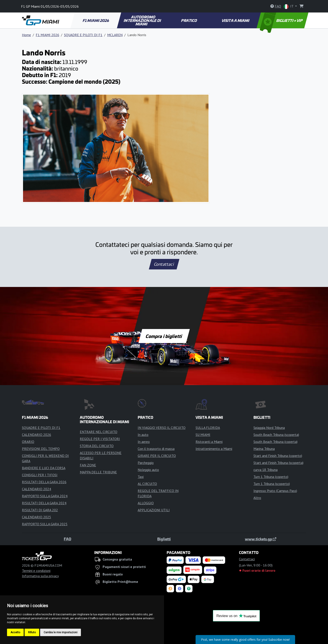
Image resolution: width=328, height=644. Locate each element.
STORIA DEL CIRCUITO (97, 446)
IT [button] (289, 6)
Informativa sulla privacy (40, 576)
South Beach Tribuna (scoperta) (276, 435)
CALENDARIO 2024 (37, 489)
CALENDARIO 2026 (37, 435)
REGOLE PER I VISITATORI (100, 439)
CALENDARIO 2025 (37, 517)
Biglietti (164, 539)
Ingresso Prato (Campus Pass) (275, 491)
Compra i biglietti (164, 336)
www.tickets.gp (261, 539)
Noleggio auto (148, 470)
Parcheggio (146, 463)
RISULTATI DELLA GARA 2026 (44, 482)
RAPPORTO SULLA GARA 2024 (45, 496)
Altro (257, 498)
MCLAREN (115, 35)
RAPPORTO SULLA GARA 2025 (45, 524)
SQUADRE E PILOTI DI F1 (83, 35)
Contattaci (164, 264)
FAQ (68, 539)
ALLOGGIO (146, 503)
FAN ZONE (88, 465)
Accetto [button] (15, 632)
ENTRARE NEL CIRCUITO (99, 432)
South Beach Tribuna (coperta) (275, 442)
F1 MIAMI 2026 (96, 20)
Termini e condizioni (36, 571)
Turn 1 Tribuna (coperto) (271, 477)
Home (26, 35)
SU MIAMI (203, 435)
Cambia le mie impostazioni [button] (61, 632)
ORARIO (28, 442)
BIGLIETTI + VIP (282, 20)
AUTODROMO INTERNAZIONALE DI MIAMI (143, 20)
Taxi (141, 477)
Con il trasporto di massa (156, 449)
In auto (143, 435)
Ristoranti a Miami (209, 442)
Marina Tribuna (264, 449)
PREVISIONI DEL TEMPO (41, 449)
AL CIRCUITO (147, 484)
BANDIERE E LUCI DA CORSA (44, 468)
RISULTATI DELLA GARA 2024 (44, 503)
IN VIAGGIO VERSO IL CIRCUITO (162, 428)
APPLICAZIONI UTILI (154, 510)
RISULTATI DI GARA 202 (40, 510)
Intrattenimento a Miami (214, 449)
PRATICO (189, 20)
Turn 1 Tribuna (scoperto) (272, 484)
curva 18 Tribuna (266, 470)
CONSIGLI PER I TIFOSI (40, 475)
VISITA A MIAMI (236, 20)
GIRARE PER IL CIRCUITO (157, 456)
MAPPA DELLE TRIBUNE (98, 472)
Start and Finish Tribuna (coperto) (278, 456)
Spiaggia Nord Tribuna (269, 428)
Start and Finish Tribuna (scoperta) (278, 463)
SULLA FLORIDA (208, 428)
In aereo (144, 442)
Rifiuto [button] (32, 632)
